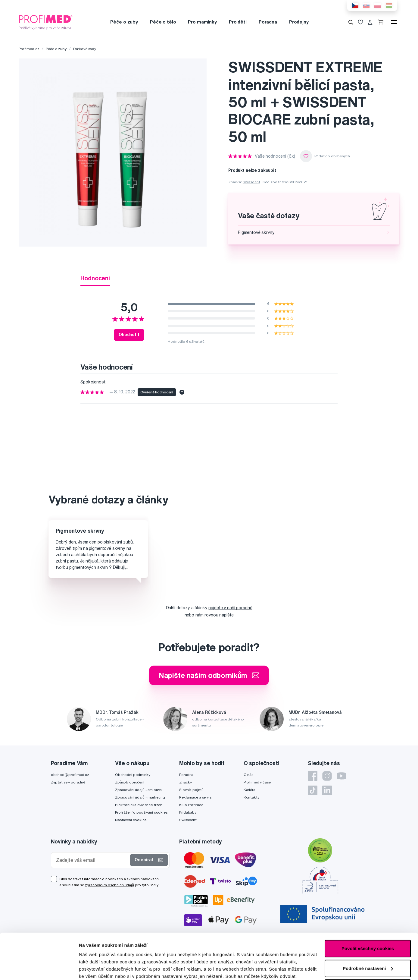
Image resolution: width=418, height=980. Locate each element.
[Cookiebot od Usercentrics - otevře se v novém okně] (39, 968)
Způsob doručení (130, 782)
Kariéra (250, 790)
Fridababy (188, 812)
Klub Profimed (191, 805)
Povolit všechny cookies (368, 909)
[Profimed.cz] (46, 22)
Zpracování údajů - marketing (140, 797)
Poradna (268, 22)
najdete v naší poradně (230, 608)
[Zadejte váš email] (92, 860)
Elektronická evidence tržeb (139, 805)
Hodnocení (95, 278)
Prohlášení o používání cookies (141, 812)
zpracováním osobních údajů (109, 885)
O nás (248, 775)
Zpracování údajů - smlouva (138, 790)
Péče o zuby (124, 22)
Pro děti (238, 22)
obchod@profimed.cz (70, 775)
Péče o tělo (163, 22)
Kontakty (251, 797)
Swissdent (251, 182)
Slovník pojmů (191, 790)
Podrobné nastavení (101, 968)
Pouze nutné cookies (368, 949)
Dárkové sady (85, 49)
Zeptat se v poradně (68, 782)
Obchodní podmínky (133, 775)
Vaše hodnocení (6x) (275, 156)
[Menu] (394, 22)
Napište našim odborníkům (209, 675)
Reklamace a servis (195, 797)
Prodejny (299, 22)
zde (141, 952)
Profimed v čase (257, 782)
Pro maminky (202, 22)
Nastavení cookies (131, 820)
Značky (185, 782)
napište (226, 615)
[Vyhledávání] (351, 22)
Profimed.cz (29, 49)
